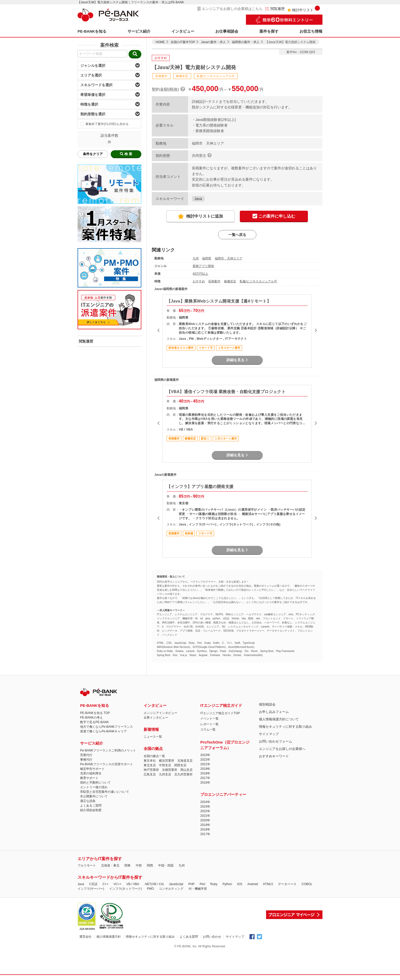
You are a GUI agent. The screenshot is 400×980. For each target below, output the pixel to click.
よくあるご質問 (91, 806)
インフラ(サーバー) (91, 889)
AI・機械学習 (198, 889)
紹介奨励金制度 (91, 810)
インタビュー (183, 31)
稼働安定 (230, 281)
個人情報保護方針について (279, 719)
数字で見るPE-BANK (95, 722)
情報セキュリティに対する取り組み (285, 727)
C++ (105, 884)
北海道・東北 (110, 865)
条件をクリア (93, 154)
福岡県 (207, 258)
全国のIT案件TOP (183, 42)
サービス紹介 (139, 31)
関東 (128, 865)
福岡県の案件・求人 (246, 42)
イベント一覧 (209, 719)
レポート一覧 (209, 724)
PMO (150, 889)
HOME (160, 42)
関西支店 (180, 765)
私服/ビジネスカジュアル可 (258, 281)
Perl (202, 884)
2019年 (205, 769)
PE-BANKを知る (92, 31)
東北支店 (150, 765)
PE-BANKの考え (91, 718)
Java (198, 199)
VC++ (117, 884)
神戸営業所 (151, 770)
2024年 (205, 802)
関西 (150, 865)
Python (227, 884)
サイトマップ (269, 734)
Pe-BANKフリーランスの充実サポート (107, 764)
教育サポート (89, 778)
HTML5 (268, 884)
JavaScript (176, 884)
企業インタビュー (156, 718)
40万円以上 (200, 274)
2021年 (205, 764)
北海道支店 (185, 761)
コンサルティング (171, 889)
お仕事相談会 (227, 31)
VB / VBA (133, 884)
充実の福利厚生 (91, 773)
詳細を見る (237, 360)
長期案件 (214, 281)
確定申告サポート (92, 769)
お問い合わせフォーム (276, 741)
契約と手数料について (95, 783)
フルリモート (87, 865)
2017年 (205, 778)
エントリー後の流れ (94, 787)
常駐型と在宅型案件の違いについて (105, 792)
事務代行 (86, 760)
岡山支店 (186, 770)
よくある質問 (189, 937)
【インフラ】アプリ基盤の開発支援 (200, 487)
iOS (240, 884)
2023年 (205, 755)
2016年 (205, 783)
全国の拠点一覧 (154, 756)
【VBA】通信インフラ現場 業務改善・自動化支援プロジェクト (226, 392)
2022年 (205, 760)
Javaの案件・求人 (213, 42)
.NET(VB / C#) (154, 884)
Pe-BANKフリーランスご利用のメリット (108, 750)
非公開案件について (94, 796)
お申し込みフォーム (274, 712)
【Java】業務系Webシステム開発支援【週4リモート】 (219, 301)
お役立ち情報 (311, 31)
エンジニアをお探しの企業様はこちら (230, 9)
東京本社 (150, 761)
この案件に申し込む (274, 216)
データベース (287, 884)
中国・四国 (166, 865)
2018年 (205, 773)
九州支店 (165, 774)
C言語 (93, 884)
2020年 (205, 820)
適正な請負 (88, 801)
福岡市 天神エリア (229, 258)
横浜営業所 (167, 761)
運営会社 (85, 937)
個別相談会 (267, 704)
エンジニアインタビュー (160, 713)
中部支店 (165, 765)
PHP (191, 884)
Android (253, 884)
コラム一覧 (208, 730)
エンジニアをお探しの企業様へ (282, 749)
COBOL (307, 884)
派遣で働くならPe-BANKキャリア (103, 731)
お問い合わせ (212, 937)
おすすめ (199, 281)
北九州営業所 (183, 774)
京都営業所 (170, 770)
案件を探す (269, 31)
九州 (196, 258)
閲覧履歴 (275, 9)
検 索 (126, 154)
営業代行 (86, 755)
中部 (139, 865)
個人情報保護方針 (109, 937)
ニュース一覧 (153, 737)
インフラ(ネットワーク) (126, 889)
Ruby (214, 884)
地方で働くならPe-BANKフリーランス (107, 727)
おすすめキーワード (274, 756)
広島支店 (150, 774)
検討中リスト (304, 9)
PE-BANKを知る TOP (95, 713)
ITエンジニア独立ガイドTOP (220, 713)
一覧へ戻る (237, 235)
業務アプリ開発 (203, 266)
